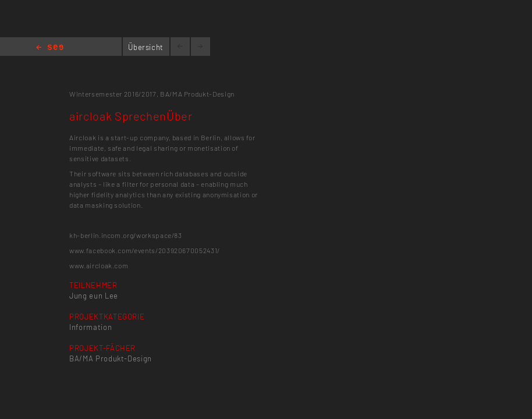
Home (50, 48)
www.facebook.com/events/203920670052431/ (145, 250)
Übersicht (146, 47)
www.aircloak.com (99, 265)
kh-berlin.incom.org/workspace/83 (126, 235)
